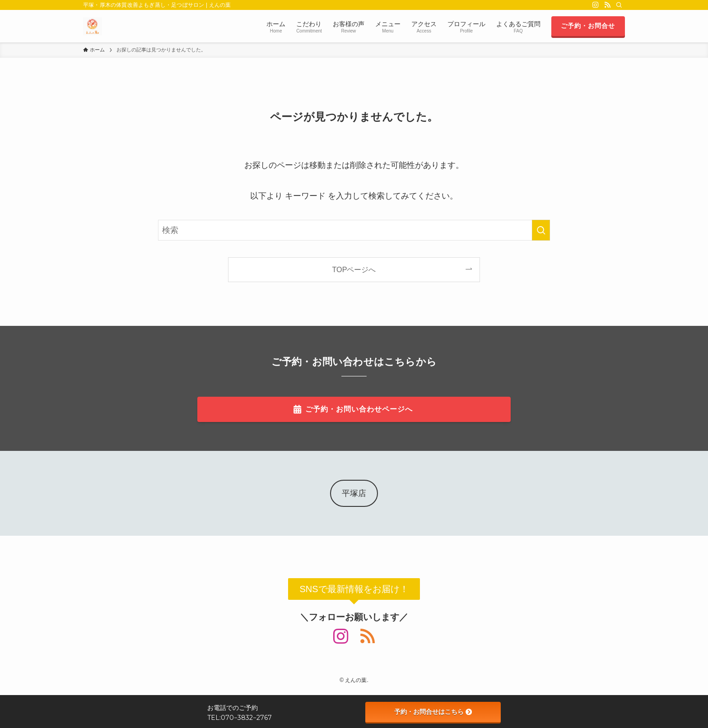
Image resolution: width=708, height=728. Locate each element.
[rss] (607, 5)
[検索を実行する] (541, 230)
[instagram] (596, 5)
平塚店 (354, 493)
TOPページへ (354, 269)
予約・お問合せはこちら (433, 712)
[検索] (619, 5)
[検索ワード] (354, 230)
